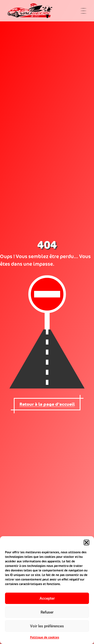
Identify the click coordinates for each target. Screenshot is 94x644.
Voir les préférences (47, 626)
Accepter (47, 598)
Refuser (47, 612)
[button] (86, 543)
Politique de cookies (45, 637)
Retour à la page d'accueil (47, 404)
